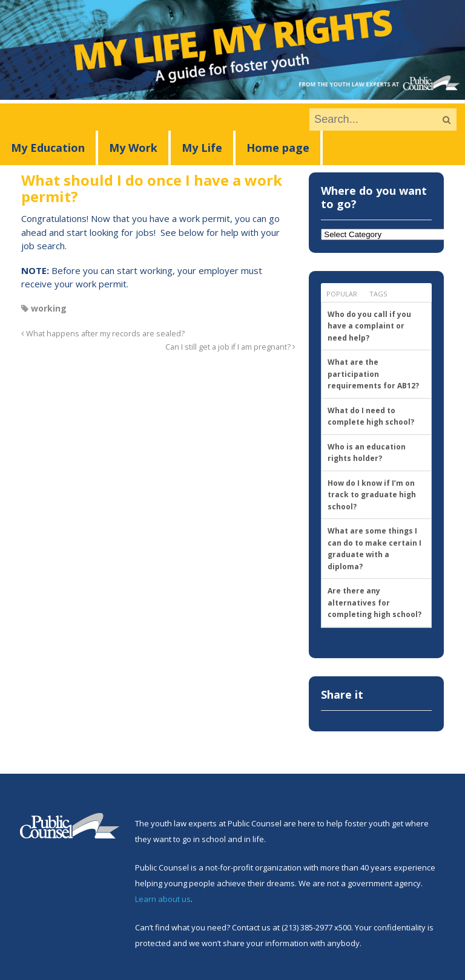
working (49, 308)
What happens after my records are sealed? (103, 334)
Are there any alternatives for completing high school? (374, 603)
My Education (48, 148)
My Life (202, 148)
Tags (378, 294)
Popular (342, 294)
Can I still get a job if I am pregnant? (230, 347)
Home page (278, 148)
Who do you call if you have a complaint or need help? (369, 326)
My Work (133, 148)
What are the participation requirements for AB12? (373, 374)
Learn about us (163, 899)
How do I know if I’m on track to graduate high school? (372, 495)
